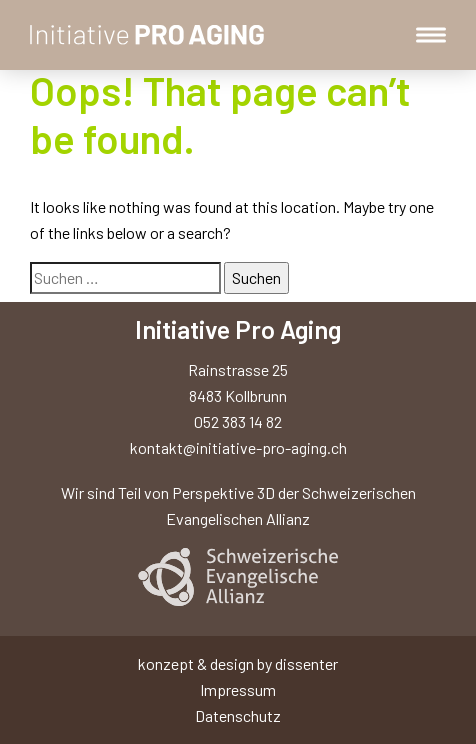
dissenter (306, 663)
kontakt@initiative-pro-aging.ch (238, 447)
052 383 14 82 (238, 421)
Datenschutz (238, 715)
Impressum (238, 689)
